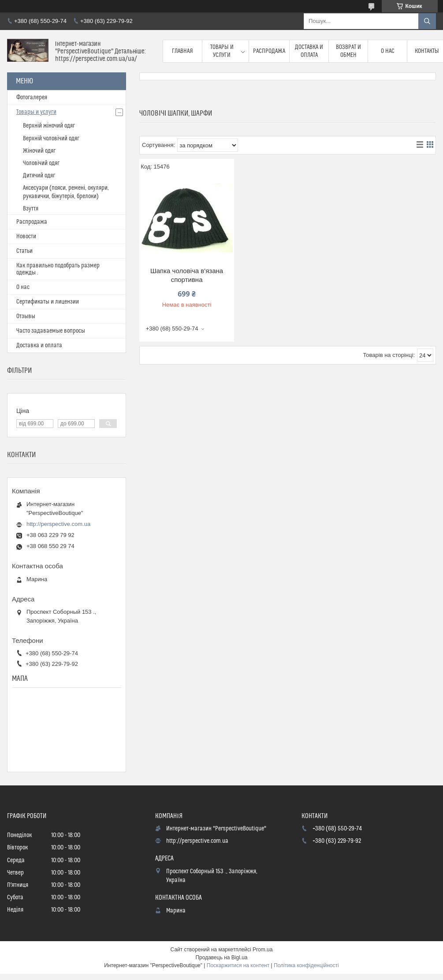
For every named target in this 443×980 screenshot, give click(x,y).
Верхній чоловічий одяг (51, 139)
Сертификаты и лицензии (48, 302)
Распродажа (269, 51)
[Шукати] (427, 21)
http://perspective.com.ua (58, 524)
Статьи (24, 251)
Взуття (31, 209)
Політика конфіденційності (306, 965)
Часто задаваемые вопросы (51, 331)
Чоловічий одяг (41, 163)
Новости (26, 237)
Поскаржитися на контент (238, 965)
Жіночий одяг (39, 151)
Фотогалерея (32, 98)
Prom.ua (262, 950)
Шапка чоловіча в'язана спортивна (187, 275)
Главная (182, 51)
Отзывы (26, 316)
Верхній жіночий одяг (49, 126)
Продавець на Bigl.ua (221, 957)
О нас (388, 51)
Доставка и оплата (309, 51)
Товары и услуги (222, 51)
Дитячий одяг (39, 176)
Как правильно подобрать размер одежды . (58, 269)
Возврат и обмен (348, 51)
